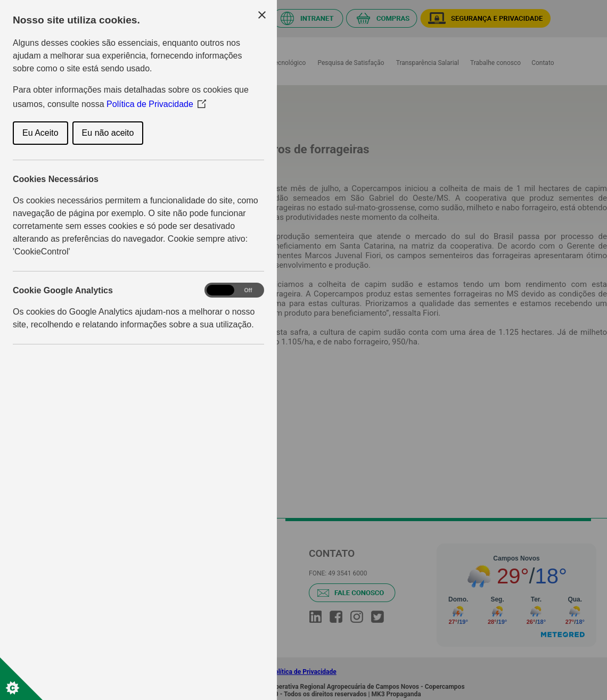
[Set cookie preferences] (21, 679)
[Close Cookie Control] (262, 15)
